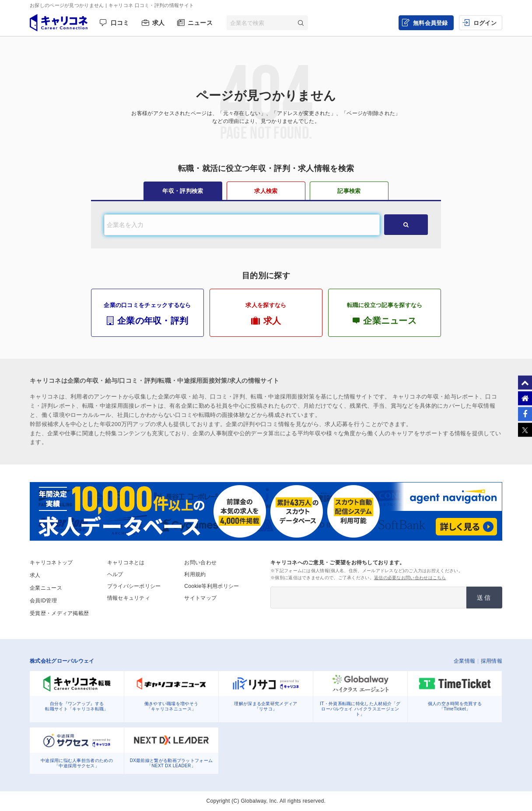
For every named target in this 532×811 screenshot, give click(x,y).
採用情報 (492, 661)
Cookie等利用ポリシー (212, 586)
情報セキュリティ (129, 598)
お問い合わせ (200, 563)
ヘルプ (115, 574)
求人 (159, 23)
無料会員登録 (430, 23)
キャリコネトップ (51, 563)
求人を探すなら (266, 314)
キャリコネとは (126, 563)
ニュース (200, 23)
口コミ (120, 23)
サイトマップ (200, 598)
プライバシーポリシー (134, 586)
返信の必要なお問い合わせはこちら (410, 578)
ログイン (485, 23)
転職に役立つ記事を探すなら (385, 314)
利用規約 (195, 574)
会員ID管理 (43, 601)
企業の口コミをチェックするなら (147, 314)
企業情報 (464, 661)
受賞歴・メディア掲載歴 (59, 613)
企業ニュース (46, 588)
